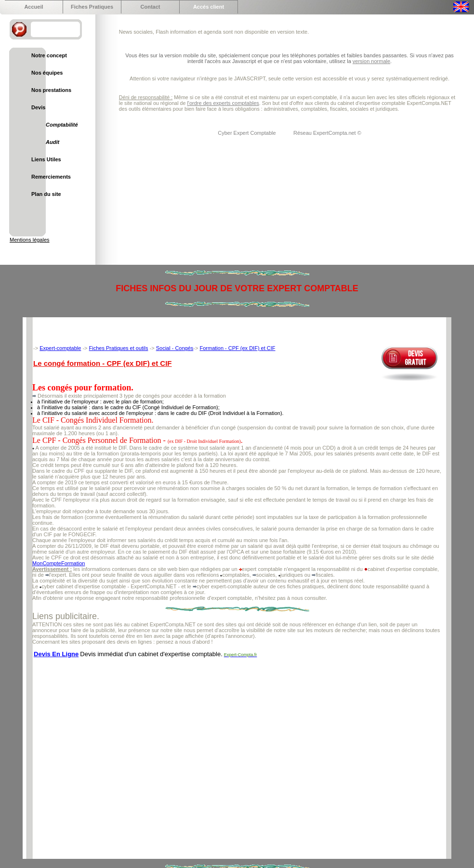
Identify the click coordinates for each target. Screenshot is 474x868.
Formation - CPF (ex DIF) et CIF (237, 348)
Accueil (33, 7)
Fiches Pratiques (92, 7)
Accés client (209, 7)
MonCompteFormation (59, 563)
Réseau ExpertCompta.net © (327, 133)
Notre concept (49, 55)
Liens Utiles (46, 159)
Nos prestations (51, 90)
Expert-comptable (60, 348)
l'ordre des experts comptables (223, 103)
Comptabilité (62, 125)
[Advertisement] (90, 754)
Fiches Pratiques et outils (119, 348)
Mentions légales (30, 240)
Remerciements (51, 177)
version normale (371, 61)
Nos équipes (47, 73)
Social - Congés (175, 348)
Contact (151, 7)
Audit (53, 142)
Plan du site (46, 194)
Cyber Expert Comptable (248, 133)
